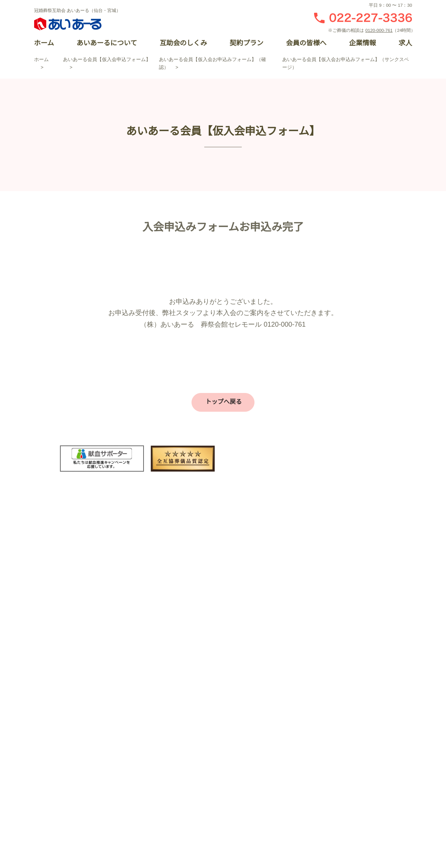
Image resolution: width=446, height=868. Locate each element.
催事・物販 (303, 729)
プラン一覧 (189, 704)
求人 (405, 43)
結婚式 (298, 678)
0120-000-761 (380, 30)
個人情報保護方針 (148, 811)
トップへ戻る (222, 402)
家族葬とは (189, 729)
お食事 (298, 717)
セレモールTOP (195, 665)
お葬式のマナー (195, 743)
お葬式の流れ (192, 717)
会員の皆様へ (306, 43)
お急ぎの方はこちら (360, 557)
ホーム (44, 43)
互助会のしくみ (183, 43)
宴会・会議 (303, 704)
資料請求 (307, 557)
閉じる (435, 362)
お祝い (298, 690)
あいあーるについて (107, 43)
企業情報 (362, 43)
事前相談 (187, 756)
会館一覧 (187, 690)
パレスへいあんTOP (314, 665)
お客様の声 (189, 678)
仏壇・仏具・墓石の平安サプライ (216, 769)
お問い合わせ (255, 557)
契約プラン (246, 43)
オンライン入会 (435, 511)
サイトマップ (208, 811)
